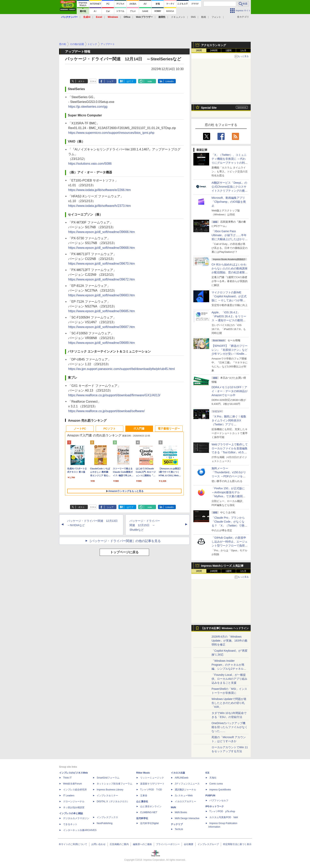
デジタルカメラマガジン (76, 818)
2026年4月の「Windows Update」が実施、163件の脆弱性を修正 (229, 641)
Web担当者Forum (72, 784)
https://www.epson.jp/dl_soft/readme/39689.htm (102, 343)
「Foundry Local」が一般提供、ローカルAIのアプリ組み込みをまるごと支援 (229, 679)
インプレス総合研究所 (75, 790)
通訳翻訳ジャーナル (185, 790)
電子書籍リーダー (169, 429)
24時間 (214, 50)
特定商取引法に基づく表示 (237, 844)
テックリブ (177, 824)
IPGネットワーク (215, 806)
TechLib (179, 829)
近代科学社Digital (149, 823)
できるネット (70, 824)
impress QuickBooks (220, 790)
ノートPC (80, 429)
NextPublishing (105, 823)
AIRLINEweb (182, 778)
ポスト (82, 81)
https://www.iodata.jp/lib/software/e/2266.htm (100, 190)
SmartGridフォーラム (108, 778)
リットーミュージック (152, 778)
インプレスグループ (208, 844)
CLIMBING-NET (149, 812)
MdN (173, 807)
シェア (110, 81)
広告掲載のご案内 (119, 844)
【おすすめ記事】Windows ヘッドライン (225, 628)
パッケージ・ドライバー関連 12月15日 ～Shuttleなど (145, 525)
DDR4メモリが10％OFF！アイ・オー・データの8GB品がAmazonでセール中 (230, 391)
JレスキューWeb (184, 796)
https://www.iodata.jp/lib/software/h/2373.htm (100, 206)
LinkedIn (170, 81)
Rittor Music (143, 773)
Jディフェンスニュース (187, 784)
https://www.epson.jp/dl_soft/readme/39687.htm (102, 327)
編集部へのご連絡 (142, 844)
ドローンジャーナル (74, 801)
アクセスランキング (214, 45)
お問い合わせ (98, 844)
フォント (216, 17)
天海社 (213, 778)
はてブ (130, 81)
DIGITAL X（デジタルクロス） (113, 801)
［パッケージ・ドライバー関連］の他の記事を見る (124, 541)
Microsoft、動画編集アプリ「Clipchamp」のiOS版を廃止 (229, 202)
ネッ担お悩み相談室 (74, 807)
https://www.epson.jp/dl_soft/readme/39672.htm (102, 279)
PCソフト (109, 429)
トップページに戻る (124, 552)
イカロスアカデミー (185, 801)
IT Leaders (69, 796)
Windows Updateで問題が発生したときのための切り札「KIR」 (229, 703)
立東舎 (144, 796)
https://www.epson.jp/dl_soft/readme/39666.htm (102, 232)
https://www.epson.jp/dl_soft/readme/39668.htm (102, 248)
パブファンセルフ (219, 800)
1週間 (229, 50)
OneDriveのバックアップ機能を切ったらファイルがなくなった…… (230, 727)
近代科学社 (142, 818)
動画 (204, 17)
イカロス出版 (178, 773)
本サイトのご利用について (73, 844)
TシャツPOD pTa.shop (222, 811)
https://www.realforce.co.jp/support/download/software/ (106, 411)
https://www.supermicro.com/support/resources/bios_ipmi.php (111, 133)
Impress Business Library (110, 790)
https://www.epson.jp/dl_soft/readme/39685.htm (102, 311)
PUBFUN (210, 796)
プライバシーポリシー (168, 844)
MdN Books (181, 812)
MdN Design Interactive (187, 818)
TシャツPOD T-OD (151, 790)
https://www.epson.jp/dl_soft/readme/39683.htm (102, 295)
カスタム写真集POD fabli (224, 817)
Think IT (67, 778)
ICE (207, 773)
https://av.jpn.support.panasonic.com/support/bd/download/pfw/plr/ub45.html (121, 369)
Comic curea (216, 784)
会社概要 (189, 844)
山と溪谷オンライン (151, 806)
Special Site (209, 108)
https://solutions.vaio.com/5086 (90, 164)
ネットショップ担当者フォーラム (114, 784)
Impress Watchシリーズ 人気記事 (222, 566)
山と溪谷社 (142, 801)
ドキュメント (178, 17)
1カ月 (243, 50)
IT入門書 (139, 429)
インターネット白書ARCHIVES (80, 830)
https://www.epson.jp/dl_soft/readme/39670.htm (102, 264)
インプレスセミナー (107, 796)
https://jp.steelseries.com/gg (88, 107)
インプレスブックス (107, 817)
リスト (93, 81)
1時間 (199, 50)
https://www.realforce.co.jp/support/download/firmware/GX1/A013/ (114, 395)
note (150, 81)
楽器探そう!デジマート (152, 784)
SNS (193, 17)
